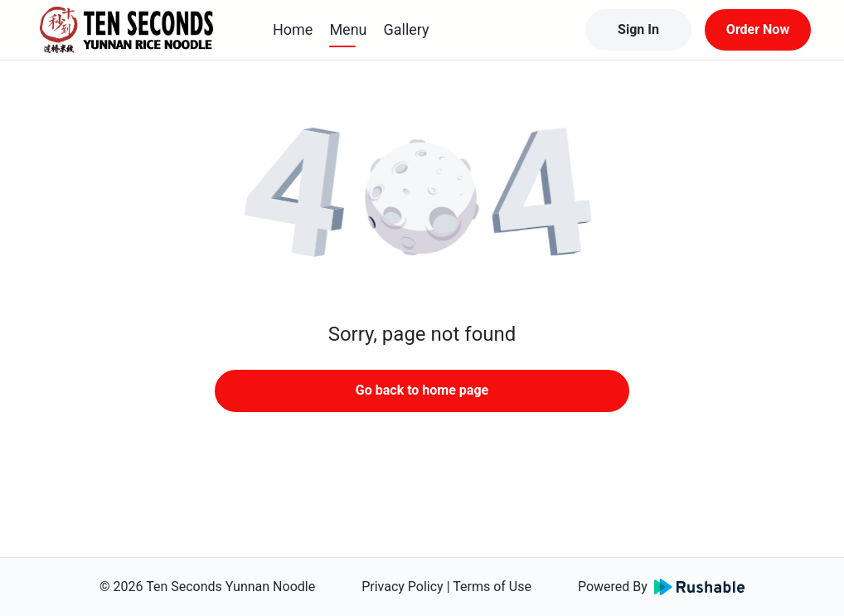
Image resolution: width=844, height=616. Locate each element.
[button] (422, 199)
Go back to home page (422, 390)
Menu (348, 29)
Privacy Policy (403, 587)
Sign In (638, 29)
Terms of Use (492, 587)
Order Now (758, 29)
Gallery (407, 29)
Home (293, 29)
